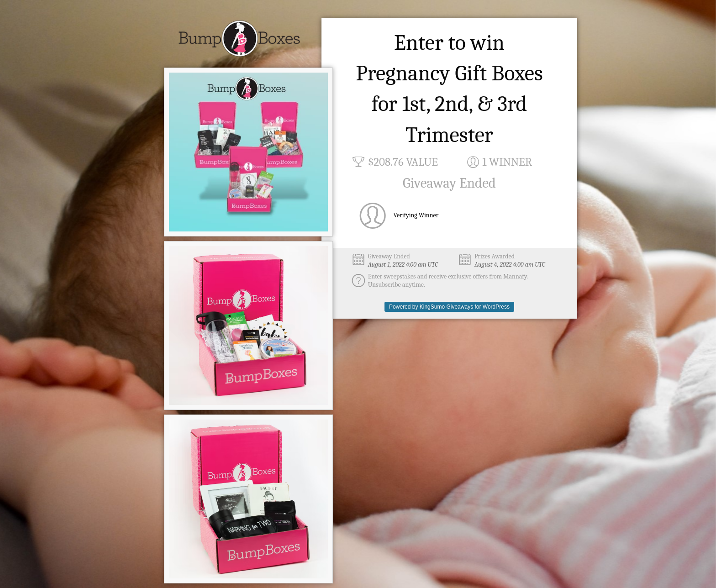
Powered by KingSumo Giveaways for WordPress (449, 307)
